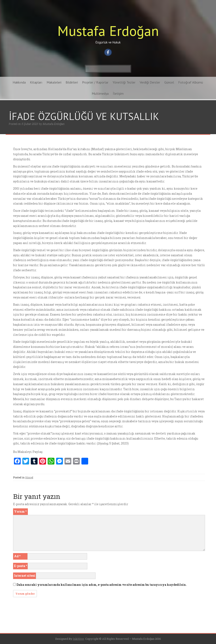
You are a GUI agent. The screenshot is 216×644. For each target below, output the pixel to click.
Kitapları (36, 82)
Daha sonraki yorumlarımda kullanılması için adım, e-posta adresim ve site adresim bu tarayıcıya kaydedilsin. (102, 585)
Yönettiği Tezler (124, 82)
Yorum (20, 511)
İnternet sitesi (25, 576)
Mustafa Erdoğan (108, 31)
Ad (17, 556)
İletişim (118, 93)
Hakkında (19, 82)
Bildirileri (72, 82)
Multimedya (100, 93)
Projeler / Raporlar (95, 82)
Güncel (169, 82)
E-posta (21, 566)
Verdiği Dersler (150, 82)
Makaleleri (54, 82)
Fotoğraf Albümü (191, 82)
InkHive (78, 639)
